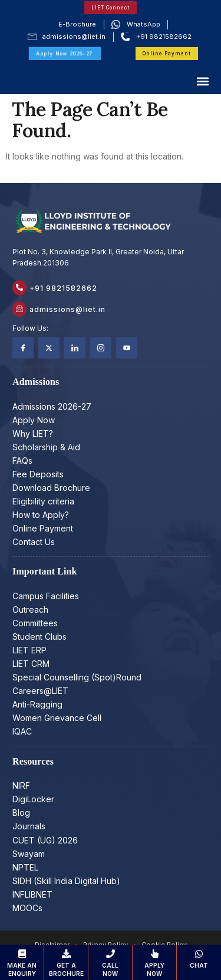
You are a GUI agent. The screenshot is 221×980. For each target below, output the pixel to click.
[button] (203, 82)
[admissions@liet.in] (19, 309)
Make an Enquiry (22, 963)
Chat (199, 959)
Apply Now (154, 963)
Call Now (110, 963)
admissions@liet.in (67, 309)
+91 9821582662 (63, 288)
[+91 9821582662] (19, 288)
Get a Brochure (66, 963)
